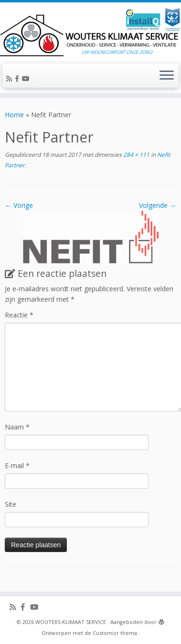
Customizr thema (115, 633)
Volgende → (158, 205)
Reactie (19, 315)
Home (14, 115)
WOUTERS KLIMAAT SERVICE (71, 622)
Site (11, 504)
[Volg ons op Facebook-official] (18, 78)
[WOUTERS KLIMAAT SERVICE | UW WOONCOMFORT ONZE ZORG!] (90, 32)
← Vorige (19, 205)
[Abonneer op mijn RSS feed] (11, 78)
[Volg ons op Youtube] (27, 78)
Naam (17, 427)
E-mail (17, 465)
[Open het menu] (167, 76)
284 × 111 (136, 155)
